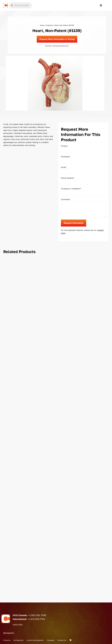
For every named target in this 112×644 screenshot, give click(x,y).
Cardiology (55, 46)
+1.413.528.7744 (36, 619)
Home (42, 25)
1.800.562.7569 (38, 615)
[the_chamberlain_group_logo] (6, 4)
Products (49, 25)
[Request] (57, 39)
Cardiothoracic (64, 46)
